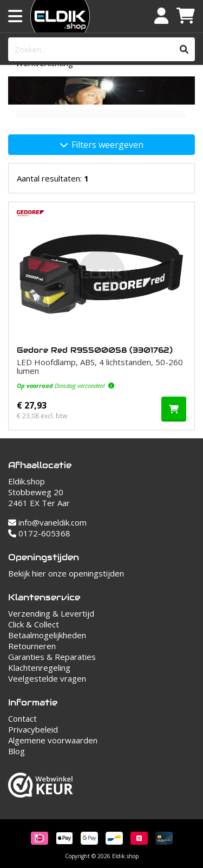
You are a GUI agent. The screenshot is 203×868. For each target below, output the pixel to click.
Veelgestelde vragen (47, 678)
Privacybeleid (33, 729)
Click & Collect (34, 624)
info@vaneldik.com (47, 522)
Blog (17, 751)
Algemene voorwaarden (53, 740)
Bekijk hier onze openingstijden (66, 573)
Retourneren (32, 646)
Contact (22, 718)
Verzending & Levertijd (51, 613)
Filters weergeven (102, 145)
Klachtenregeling (39, 668)
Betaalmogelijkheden (47, 635)
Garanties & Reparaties (52, 657)
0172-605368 (39, 533)
